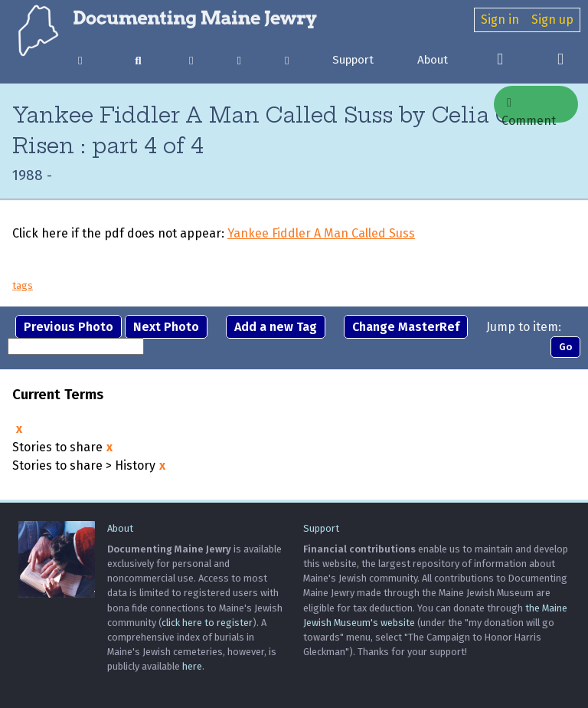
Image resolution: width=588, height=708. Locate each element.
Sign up (552, 20)
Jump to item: (524, 327)
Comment (529, 110)
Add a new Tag (276, 327)
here (192, 666)
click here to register (207, 623)
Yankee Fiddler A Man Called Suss (321, 233)
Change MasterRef (406, 327)
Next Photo (166, 327)
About (433, 60)
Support (353, 60)
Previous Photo (69, 327)
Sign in (500, 20)
